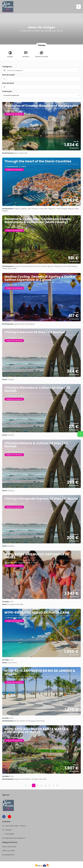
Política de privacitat (9, 847)
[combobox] (41, 87)
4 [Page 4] (45, 786)
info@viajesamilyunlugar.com (15, 838)
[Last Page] (57, 785)
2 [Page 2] (38, 786)
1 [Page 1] (34, 786)
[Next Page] (53, 785)
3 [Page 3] (42, 786)
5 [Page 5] (49, 786)
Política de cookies (9, 851)
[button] (41, 95)
